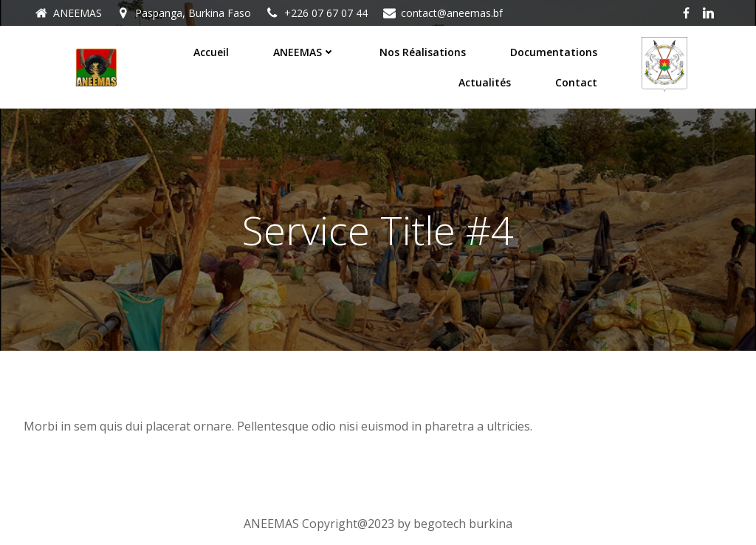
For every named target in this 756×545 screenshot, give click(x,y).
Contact (576, 82)
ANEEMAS (304, 52)
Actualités (485, 82)
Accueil (211, 52)
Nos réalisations (423, 52)
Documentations (554, 52)
